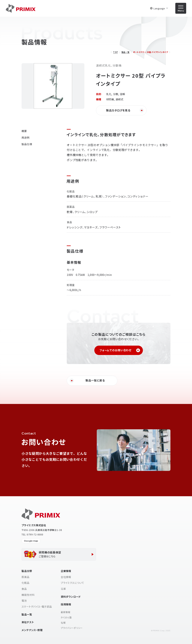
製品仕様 (27, 144)
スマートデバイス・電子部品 (37, 606)
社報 (63, 623)
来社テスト (28, 622)
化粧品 (25, 583)
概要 (24, 131)
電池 (24, 600)
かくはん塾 (66, 617)
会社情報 (66, 577)
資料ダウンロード (71, 597)
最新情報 (66, 612)
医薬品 (25, 577)
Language (159, 8)
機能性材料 (28, 595)
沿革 (63, 589)
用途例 (25, 137)
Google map (31, 541)
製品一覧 (125, 52)
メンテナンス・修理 (32, 630)
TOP (115, 52)
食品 (24, 589)
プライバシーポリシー (72, 628)
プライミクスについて (72, 583)
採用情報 (66, 604)
